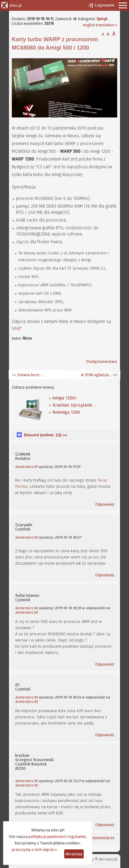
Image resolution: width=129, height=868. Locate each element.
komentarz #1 (26, 467)
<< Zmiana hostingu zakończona (27, 375)
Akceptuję (74, 854)
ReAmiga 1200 (66, 412)
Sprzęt (102, 19)
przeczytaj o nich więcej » (34, 850)
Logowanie (105, 5)
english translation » (100, 25)
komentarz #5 (27, 781)
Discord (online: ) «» (45, 435)
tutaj (16, 328)
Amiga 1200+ (65, 398)
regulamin (77, 837)
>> (115, 375)
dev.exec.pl (108, 859)
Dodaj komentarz (102, 361)
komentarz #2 (27, 537)
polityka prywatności (47, 837)
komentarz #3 (27, 608)
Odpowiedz (105, 504)
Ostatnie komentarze (95, 838)
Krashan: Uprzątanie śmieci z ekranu (76, 405)
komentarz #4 (27, 697)
